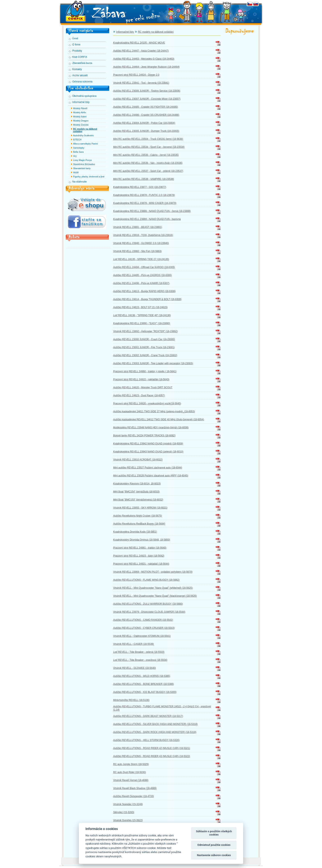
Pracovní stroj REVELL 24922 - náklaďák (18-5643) (141, 379)
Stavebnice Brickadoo (84, 164)
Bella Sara (78, 152)
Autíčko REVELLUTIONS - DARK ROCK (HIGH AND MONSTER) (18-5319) (155, 732)
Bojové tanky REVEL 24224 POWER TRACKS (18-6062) (144, 436)
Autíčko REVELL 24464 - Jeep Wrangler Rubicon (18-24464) (146, 67)
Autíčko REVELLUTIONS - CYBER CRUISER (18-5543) (144, 628)
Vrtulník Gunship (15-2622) (128, 820)
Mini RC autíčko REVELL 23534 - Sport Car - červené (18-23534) (149, 147)
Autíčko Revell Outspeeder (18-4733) (133, 796)
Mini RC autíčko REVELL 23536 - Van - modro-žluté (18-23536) (148, 163)
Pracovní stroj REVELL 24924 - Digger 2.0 (136, 75)
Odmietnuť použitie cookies (214, 845)
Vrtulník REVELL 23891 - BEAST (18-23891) (138, 227)
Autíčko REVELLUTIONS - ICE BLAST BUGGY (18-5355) (145, 692)
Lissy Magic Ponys (82, 160)
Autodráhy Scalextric (83, 135)
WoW (76, 172)
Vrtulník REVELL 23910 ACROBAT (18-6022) (138, 460)
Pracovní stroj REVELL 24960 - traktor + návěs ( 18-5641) (145, 371)
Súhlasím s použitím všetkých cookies (214, 833)
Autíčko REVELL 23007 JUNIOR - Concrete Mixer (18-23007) (147, 99)
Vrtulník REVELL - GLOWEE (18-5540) (135, 668)
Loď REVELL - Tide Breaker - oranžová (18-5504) (140, 660)
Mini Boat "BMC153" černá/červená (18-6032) (138, 500)
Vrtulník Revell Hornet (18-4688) (131, 780)
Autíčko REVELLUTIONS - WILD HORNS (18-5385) (142, 676)
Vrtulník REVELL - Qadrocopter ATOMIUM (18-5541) (142, 636)
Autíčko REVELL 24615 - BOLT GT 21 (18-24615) (140, 307)
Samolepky (79, 148)
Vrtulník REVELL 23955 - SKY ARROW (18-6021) (140, 508)
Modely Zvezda (81, 125)
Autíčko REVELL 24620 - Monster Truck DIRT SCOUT (143, 387)
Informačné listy (125, 32)
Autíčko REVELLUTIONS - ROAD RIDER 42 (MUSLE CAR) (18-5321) (152, 748)
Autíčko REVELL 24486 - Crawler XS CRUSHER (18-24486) (146, 115)
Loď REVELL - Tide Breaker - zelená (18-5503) (139, 652)
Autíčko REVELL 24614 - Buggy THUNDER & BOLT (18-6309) (147, 299)
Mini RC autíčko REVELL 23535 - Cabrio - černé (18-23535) (146, 155)
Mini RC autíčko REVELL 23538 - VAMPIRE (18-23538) (144, 179)
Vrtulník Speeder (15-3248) (128, 804)
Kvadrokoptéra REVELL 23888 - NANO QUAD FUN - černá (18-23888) (152, 211)
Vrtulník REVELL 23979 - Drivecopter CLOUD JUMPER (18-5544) (149, 612)
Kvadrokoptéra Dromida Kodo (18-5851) (135, 532)
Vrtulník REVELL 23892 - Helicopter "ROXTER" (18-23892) (145, 331)
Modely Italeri (80, 117)
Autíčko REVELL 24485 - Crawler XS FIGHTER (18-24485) (145, 107)
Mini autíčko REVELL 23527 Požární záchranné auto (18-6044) (148, 468)
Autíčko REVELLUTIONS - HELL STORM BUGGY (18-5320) (146, 740)
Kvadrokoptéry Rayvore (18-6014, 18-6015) (137, 484)
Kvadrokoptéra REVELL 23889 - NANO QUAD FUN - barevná (147, 219)
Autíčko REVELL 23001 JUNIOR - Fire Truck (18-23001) (144, 347)
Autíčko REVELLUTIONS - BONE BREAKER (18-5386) (143, 684)
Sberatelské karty (82, 168)
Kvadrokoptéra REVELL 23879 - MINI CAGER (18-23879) (145, 203)
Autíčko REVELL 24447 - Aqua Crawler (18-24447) (141, 51)
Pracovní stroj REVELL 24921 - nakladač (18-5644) (141, 564)
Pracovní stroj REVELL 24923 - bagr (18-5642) (139, 556)
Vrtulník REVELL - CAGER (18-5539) (133, 644)
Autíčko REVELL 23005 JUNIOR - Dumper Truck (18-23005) (146, 131)
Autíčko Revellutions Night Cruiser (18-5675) (137, 516)
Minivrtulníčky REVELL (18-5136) (131, 700)
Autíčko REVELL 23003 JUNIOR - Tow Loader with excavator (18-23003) (153, 363)
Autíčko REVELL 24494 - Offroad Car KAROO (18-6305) (144, 267)
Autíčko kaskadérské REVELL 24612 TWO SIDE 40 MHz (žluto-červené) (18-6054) (159, 420)
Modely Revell (80, 108)
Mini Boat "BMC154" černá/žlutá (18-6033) (136, 492)
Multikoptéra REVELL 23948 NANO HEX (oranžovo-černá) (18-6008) (151, 428)
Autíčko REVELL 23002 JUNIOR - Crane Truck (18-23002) (145, 355)
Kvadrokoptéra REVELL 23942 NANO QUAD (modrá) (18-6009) (148, 444)
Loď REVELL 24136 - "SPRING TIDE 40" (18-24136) (142, 315)
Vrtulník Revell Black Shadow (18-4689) (135, 788)
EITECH (77, 140)
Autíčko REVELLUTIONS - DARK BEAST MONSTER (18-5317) (148, 716)
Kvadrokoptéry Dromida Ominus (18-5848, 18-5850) (142, 540)
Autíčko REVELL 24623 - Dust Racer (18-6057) (139, 395)
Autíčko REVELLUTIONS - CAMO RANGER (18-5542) (143, 620)
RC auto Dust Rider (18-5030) (129, 772)
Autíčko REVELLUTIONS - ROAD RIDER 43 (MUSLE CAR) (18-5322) (152, 756)
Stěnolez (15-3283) (124, 812)
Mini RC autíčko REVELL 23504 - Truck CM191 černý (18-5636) (148, 139)
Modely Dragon (81, 121)
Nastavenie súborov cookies (214, 855)
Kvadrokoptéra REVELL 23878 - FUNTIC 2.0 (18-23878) (144, 195)
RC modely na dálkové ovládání (85, 130)
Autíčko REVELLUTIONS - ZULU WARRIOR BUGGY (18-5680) (148, 604)
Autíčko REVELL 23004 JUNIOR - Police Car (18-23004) (144, 123)
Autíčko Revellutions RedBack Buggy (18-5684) (139, 524)
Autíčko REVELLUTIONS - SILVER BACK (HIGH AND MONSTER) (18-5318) (155, 724)
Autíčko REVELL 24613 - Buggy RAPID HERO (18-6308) (144, 291)
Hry (75, 156)
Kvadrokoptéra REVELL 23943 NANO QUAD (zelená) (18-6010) (148, 452)
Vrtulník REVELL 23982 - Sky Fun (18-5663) (137, 251)
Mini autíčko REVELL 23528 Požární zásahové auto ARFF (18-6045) (151, 476)
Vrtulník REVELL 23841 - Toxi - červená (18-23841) (141, 83)
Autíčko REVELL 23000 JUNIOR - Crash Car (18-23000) (144, 339)
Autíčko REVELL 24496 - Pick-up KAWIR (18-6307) (141, 283)
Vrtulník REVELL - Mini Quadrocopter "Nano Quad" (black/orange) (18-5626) (155, 596)
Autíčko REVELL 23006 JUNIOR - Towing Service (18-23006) (147, 91)
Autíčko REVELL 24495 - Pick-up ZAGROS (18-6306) (143, 275)
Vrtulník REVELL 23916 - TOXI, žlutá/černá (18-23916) (143, 235)
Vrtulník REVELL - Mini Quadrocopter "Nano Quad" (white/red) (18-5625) (153, 588)
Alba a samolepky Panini (85, 144)
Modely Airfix (79, 112)
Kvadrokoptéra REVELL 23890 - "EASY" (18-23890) (142, 323)
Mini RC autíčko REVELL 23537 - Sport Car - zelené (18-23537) (148, 171)
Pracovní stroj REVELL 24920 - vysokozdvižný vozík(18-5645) (147, 403)
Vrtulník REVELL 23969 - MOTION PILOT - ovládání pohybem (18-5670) (153, 572)
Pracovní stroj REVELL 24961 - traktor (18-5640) (140, 548)
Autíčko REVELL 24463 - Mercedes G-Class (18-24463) (144, 59)
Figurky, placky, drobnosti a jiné (89, 177)
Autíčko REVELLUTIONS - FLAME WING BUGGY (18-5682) (146, 580)
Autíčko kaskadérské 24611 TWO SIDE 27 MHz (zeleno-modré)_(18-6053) (154, 411)
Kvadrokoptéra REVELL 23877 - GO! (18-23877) (140, 187)
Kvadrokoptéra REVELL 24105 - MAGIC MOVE (139, 43)
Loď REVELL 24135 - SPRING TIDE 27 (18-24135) (141, 259)
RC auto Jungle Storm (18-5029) (131, 764)
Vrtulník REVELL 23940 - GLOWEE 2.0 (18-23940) (141, 243)
